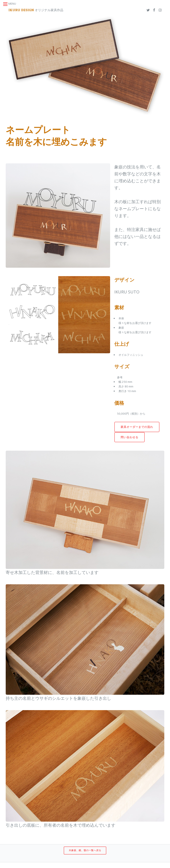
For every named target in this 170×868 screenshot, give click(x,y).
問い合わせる (130, 437)
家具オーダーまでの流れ (137, 427)
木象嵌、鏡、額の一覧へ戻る (85, 850)
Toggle (8, 8)
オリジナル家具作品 (36, 10)
